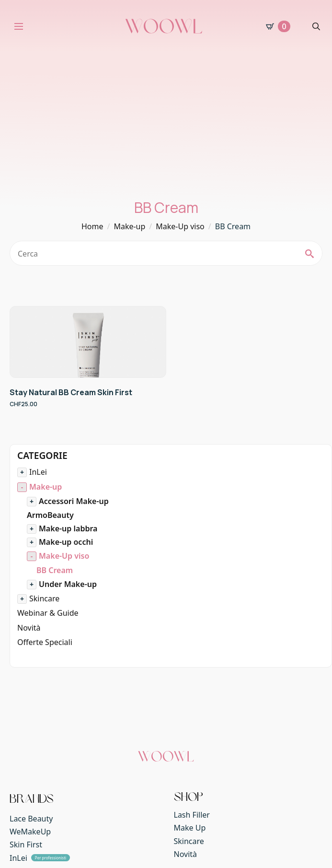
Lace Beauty (31, 819)
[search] (309, 254)
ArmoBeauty (50, 515)
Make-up (129, 226)
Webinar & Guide (48, 613)
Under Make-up (68, 584)
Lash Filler (192, 815)
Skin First (26, 845)
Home (92, 226)
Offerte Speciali (45, 642)
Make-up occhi (66, 542)
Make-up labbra (68, 528)
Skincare (44, 598)
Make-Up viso (180, 226)
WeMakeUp (30, 832)
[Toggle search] (316, 26)
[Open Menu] (19, 26)
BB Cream (55, 570)
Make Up (190, 828)
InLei (38, 472)
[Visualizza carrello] (278, 26)
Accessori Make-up (74, 501)
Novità (29, 628)
